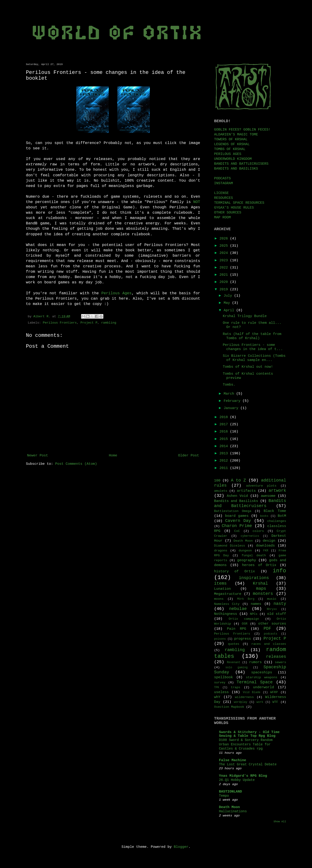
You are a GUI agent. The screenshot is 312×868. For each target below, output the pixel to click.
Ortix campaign (244, 619)
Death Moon (243, 541)
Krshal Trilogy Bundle (245, 316)
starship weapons (262, 677)
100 (217, 481)
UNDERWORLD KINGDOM (233, 159)
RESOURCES (224, 198)
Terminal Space (255, 682)
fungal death (254, 555)
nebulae (238, 609)
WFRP (274, 692)
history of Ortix (235, 572)
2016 (225, 432)
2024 (225, 253)
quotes (234, 644)
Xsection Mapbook (229, 707)
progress (243, 639)
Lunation (223, 589)
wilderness (244, 697)
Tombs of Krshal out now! (248, 367)
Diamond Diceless (230, 546)
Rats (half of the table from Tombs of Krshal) (252, 336)
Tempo (224, 796)
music (272, 599)
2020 (225, 282)
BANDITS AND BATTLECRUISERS (241, 164)
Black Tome (275, 511)
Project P (89, 323)
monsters (263, 594)
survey (220, 683)
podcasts (271, 634)
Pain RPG (237, 629)
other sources (272, 624)
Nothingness (226, 614)
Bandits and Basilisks (236, 501)
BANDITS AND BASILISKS (236, 169)
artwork (277, 491)
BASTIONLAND (231, 792)
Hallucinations (233, 811)
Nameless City (227, 604)
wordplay (240, 702)
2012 (225, 461)
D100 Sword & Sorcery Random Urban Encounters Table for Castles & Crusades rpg (246, 744)
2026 (225, 239)
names (256, 604)
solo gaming (236, 668)
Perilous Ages (116, 293)
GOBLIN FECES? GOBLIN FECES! (242, 130)
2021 (225, 275)
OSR (245, 624)
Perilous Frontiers (60, 323)
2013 (225, 454)
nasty (280, 604)
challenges (277, 521)
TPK (217, 688)
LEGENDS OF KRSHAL (232, 144)
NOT (197, 202)
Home (113, 456)
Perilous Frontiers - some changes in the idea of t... (253, 347)
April (230, 310)
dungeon (245, 551)
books (264, 516)
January (232, 408)
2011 (225, 468)
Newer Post (38, 456)
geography (247, 560)
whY (217, 697)
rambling (109, 323)
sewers (281, 662)
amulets (221, 491)
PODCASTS (223, 179)
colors (258, 531)
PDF (267, 629)
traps (236, 687)
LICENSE (222, 193)
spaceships (262, 673)
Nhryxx (272, 609)
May (228, 303)
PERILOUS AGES (228, 154)
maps (261, 589)
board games (237, 516)
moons (219, 599)
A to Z (238, 480)
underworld (263, 687)
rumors (256, 662)
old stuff (277, 614)
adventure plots (261, 486)
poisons (220, 639)
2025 (225, 246)
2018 (225, 417)
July (229, 296)
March (230, 394)
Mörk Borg (246, 599)
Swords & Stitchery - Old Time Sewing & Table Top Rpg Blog (249, 734)
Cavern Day (238, 521)
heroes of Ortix (259, 565)
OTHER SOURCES (228, 213)
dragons (221, 551)
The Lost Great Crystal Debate (248, 764)
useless (222, 692)
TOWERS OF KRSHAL (231, 139)
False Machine (233, 760)
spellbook (224, 677)
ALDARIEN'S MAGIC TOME (236, 135)
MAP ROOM (223, 218)
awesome (268, 496)
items (220, 583)
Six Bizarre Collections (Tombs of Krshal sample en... (254, 358)
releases (276, 657)
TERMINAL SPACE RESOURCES (239, 203)
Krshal (261, 583)
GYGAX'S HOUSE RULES (234, 208)
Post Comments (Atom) (76, 464)
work (260, 702)
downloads (265, 546)
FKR (266, 551)
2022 (225, 268)
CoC (237, 531)
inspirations (254, 578)
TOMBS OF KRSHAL (230, 149)
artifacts (246, 491)
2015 (225, 439)
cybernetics (250, 536)
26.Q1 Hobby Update (237, 780)
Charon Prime (237, 526)
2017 (225, 424)
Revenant (234, 662)
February (233, 401)
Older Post (188, 456)
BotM (282, 516)
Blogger (181, 847)
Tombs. (229, 385)
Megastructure (228, 594)
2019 (225, 290)
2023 (225, 260)
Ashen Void (237, 496)
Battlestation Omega (233, 511)
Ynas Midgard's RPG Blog (243, 776)
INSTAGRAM (224, 183)
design (269, 541)
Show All (280, 822)
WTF (275, 702)
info (279, 571)
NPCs (254, 614)
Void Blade (251, 692)
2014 (225, 446)
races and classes (269, 644)
